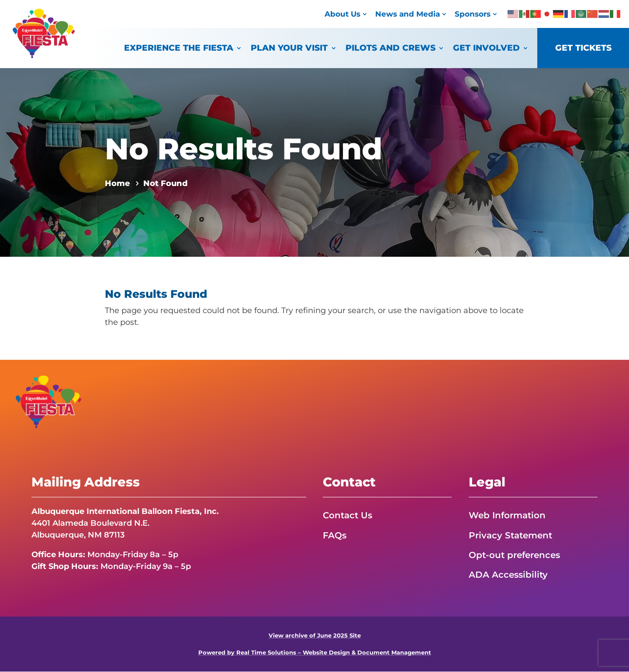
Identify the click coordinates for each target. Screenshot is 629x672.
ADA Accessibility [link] (508, 575)
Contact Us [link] (347, 515)
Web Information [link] (507, 515)
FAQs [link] (335, 535)
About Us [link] (342, 14)
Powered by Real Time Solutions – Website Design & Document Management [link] (315, 653)
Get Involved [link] (486, 48)
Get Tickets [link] (583, 48)
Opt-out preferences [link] (514, 555)
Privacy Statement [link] (510, 535)
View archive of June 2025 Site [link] (315, 636)
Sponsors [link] (473, 14)
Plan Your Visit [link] (289, 48)
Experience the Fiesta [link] (179, 48)
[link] (44, 55)
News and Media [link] (408, 14)
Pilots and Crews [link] (391, 48)
